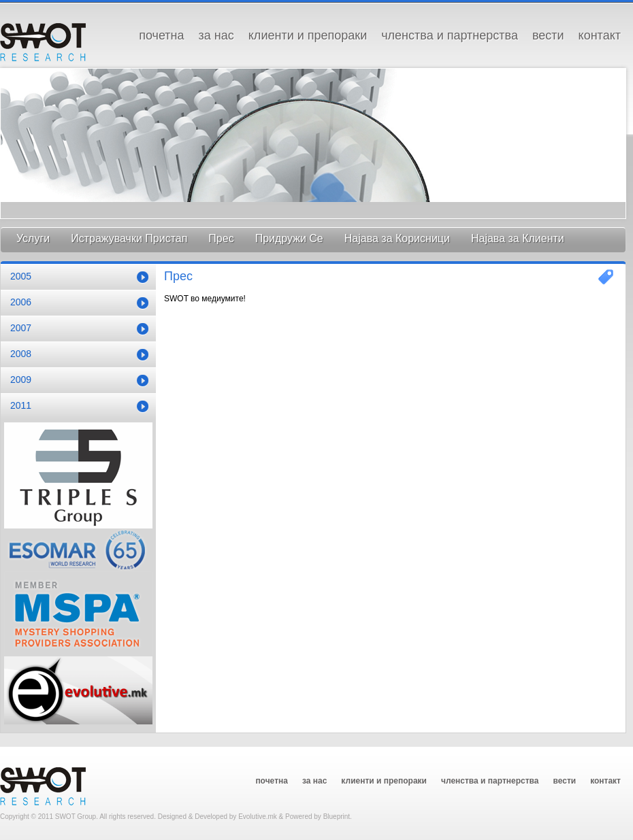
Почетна (161, 35)
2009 (21, 380)
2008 (21, 354)
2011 (21, 405)
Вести (548, 35)
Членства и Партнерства (450, 35)
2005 (21, 276)
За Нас (216, 35)
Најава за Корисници (397, 238)
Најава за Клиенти (518, 238)
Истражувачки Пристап (129, 238)
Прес (221, 238)
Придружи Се (289, 238)
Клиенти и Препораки (308, 35)
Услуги (33, 238)
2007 (21, 328)
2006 (21, 302)
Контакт (600, 35)
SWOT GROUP (43, 41)
